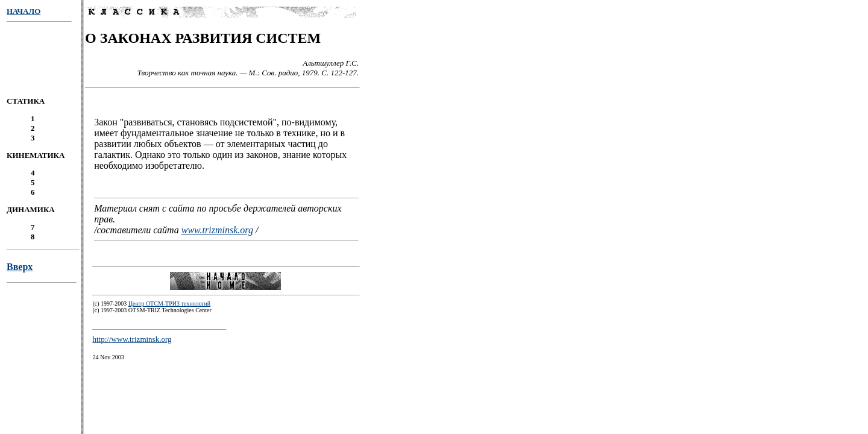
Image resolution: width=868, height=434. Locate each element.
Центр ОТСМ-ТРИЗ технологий (169, 307)
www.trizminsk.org (217, 232)
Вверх (20, 270)
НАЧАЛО (24, 11)
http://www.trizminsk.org (132, 343)
